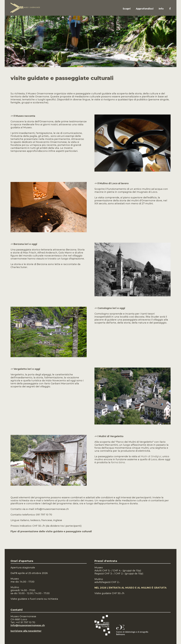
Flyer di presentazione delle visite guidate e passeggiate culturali (51, 531)
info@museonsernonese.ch (28, 625)
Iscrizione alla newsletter (26, 631)
